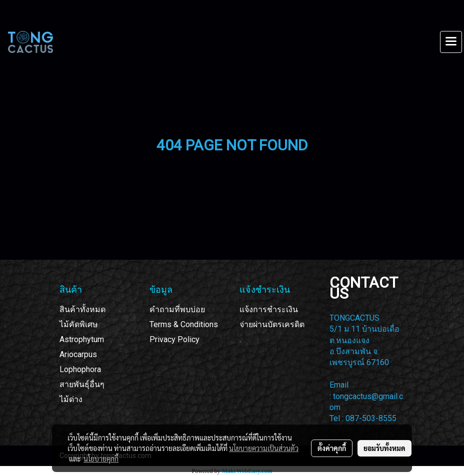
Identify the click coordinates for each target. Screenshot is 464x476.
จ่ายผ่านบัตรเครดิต (272, 324)
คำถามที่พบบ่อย (177, 309)
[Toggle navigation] (451, 42)
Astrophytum (82, 339)
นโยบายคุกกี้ (101, 459)
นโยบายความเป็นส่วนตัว (264, 448)
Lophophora (80, 369)
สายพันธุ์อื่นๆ (82, 384)
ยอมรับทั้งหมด (384, 448)
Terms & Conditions (184, 324)
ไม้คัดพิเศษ (79, 324)
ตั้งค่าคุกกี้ (332, 448)
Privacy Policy (174, 339)
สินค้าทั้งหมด (82, 309)
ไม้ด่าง (71, 399)
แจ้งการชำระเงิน (269, 309)
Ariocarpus (78, 354)
